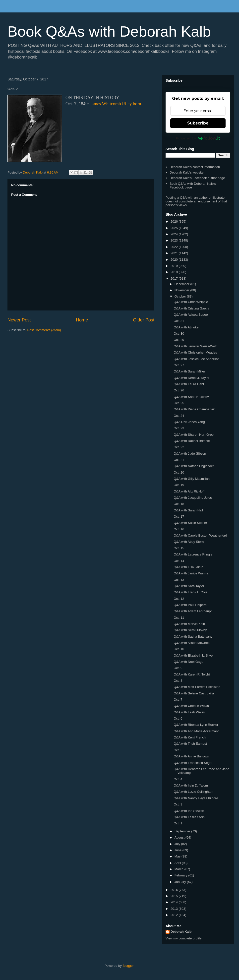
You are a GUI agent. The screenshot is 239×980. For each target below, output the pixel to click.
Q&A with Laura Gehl (189, 384)
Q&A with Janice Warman (192, 573)
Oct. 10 (179, 649)
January (181, 882)
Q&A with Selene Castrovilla (194, 693)
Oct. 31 (179, 321)
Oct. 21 (179, 460)
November (182, 290)
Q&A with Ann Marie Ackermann (196, 731)
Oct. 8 (178, 681)
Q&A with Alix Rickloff (189, 491)
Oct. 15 (179, 548)
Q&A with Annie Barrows (191, 756)
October (181, 296)
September (183, 831)
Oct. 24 (179, 416)
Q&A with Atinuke (186, 327)
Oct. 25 (179, 403)
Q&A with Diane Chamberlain (194, 409)
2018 (175, 272)
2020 (175, 260)
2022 (175, 247)
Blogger (128, 966)
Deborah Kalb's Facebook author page (197, 178)
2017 (175, 278)
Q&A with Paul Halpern (190, 605)
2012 (175, 915)
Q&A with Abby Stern (189, 542)
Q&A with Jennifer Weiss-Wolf (195, 346)
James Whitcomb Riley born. (116, 104)
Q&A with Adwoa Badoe (191, 315)
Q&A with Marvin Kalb (189, 624)
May (178, 856)
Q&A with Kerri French (190, 737)
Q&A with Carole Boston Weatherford (200, 535)
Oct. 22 (179, 447)
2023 (175, 240)
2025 (175, 228)
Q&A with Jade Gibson (190, 454)
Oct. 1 (178, 823)
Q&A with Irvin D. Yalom (191, 785)
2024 (175, 234)
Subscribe (198, 123)
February (181, 875)
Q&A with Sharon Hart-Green (194, 435)
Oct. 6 (178, 718)
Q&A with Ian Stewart (189, 811)
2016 (175, 890)
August (180, 837)
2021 (175, 253)
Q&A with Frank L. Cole (190, 592)
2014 (175, 902)
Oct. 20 (179, 472)
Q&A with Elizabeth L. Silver (194, 655)
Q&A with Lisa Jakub (188, 567)
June (179, 850)
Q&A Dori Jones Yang (189, 422)
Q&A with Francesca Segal (193, 763)
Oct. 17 (179, 517)
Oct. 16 (179, 529)
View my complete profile (183, 938)
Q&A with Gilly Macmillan (191, 479)
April (178, 863)
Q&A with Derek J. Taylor (191, 378)
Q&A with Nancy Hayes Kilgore (196, 798)
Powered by (198, 138)
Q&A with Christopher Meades (195, 352)
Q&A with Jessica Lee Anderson (196, 359)
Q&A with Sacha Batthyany (193, 637)
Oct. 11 (179, 618)
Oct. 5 (178, 750)
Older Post (144, 320)
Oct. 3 (178, 804)
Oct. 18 (179, 504)
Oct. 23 (179, 428)
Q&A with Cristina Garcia (191, 308)
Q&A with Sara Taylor (189, 586)
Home (82, 320)
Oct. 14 (179, 561)
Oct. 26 (179, 390)
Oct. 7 (178, 700)
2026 (175, 221)
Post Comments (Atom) (44, 330)
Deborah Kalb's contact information (195, 167)
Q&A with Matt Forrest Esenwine (197, 687)
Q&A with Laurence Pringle (193, 554)
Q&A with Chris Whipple (191, 302)
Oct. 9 (178, 668)
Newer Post (19, 320)
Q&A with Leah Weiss (189, 712)
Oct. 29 (179, 340)
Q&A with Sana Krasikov (191, 397)
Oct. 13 (179, 580)
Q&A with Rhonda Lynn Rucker (196, 725)
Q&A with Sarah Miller (189, 371)
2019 (175, 266)
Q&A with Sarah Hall (188, 510)
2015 (175, 896)
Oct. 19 (179, 485)
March (179, 869)
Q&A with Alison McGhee (192, 643)
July (178, 844)
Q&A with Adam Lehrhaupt (192, 611)
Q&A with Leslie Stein (189, 817)
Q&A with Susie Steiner (190, 523)
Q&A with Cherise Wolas (191, 706)
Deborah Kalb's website (186, 172)
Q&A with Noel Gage (188, 662)
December (182, 284)
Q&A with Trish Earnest (190, 744)
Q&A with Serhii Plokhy (190, 630)
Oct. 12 (179, 599)
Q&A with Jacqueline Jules (193, 498)
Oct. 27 (179, 365)
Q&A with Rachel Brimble (192, 441)
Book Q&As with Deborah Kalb (109, 31)
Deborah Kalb (181, 932)
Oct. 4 (178, 779)
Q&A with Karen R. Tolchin (192, 674)
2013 (175, 909)
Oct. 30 (179, 334)
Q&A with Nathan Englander (194, 466)
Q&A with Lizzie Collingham (193, 792)
